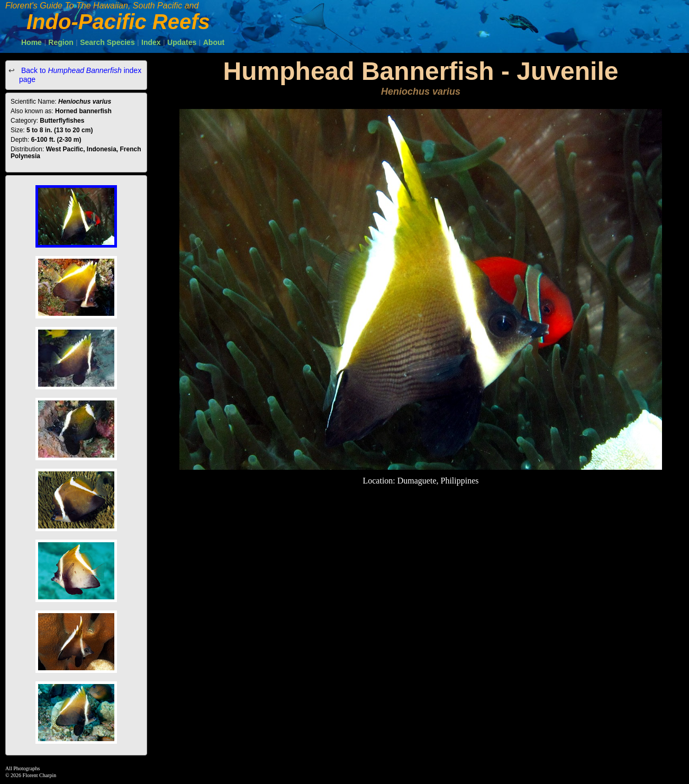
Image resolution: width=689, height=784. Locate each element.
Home (31, 42)
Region (61, 42)
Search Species (107, 42)
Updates (182, 42)
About (214, 42)
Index (151, 42)
